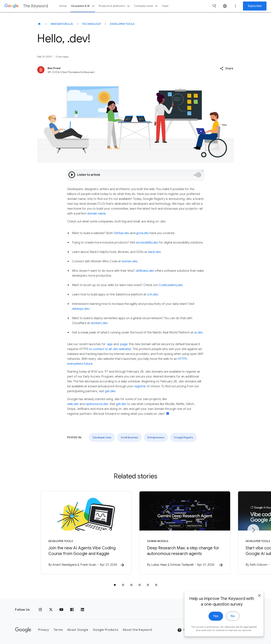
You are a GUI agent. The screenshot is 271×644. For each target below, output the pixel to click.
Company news (146, 6)
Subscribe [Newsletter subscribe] (255, 6)
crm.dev (152, 295)
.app (110, 344)
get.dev (110, 391)
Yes (216, 617)
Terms (58, 630)
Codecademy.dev (171, 285)
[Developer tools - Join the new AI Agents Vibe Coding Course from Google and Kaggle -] (86, 533)
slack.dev (154, 252)
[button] (226, 69)
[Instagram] (40, 610)
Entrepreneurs (156, 437)
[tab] (115, 585)
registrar (140, 386)
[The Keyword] (39, 24)
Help (184, 630)
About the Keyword (137, 630)
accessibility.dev (147, 243)
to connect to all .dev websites (110, 349)
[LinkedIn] (82, 610)
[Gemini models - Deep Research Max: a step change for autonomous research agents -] (185, 533)
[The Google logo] (23, 630)
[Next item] (253, 530)
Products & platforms (115, 6)
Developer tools (122, 24)
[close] (259, 597)
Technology (92, 24)
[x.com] (51, 610)
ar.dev (198, 333)
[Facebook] (72, 610)
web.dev (73, 404)
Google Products (105, 630)
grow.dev (142, 233)
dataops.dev (81, 309)
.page (123, 344)
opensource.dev (97, 404)
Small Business (129, 437)
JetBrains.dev (145, 271)
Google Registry (183, 437)
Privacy (43, 630)
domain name (96, 214)
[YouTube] (61, 610)
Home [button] (63, 6)
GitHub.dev (121, 233)
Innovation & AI (83, 6)
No (233, 617)
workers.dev (99, 323)
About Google (78, 630)
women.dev (129, 261)
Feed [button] (165, 6)
